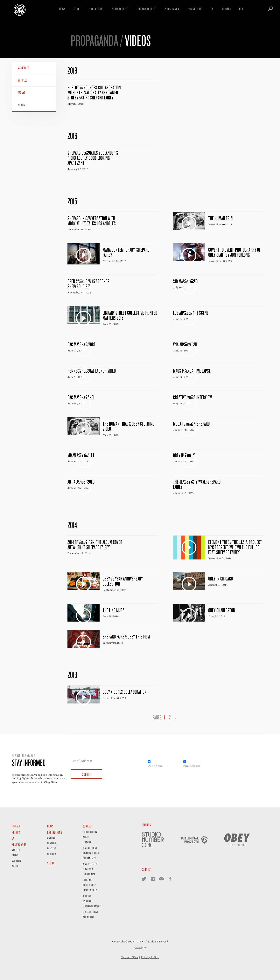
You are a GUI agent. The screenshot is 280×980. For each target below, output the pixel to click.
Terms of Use (130, 957)
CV (212, 9)
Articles (23, 80)
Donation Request (91, 853)
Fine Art (17, 826)
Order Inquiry (89, 885)
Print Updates (192, 766)
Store (77, 9)
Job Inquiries (89, 874)
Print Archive (120, 9)
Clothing (87, 842)
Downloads (52, 843)
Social (139, 948)
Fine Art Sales (89, 858)
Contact (88, 826)
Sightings (52, 854)
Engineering (195, 9)
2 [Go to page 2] (170, 717)
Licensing (87, 880)
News (62, 9)
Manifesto (23, 68)
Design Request (90, 848)
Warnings (52, 838)
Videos (21, 105)
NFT (241, 9)
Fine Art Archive (146, 9)
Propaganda (172, 9)
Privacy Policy (150, 957)
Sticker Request (90, 912)
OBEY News (155, 766)
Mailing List (88, 917)
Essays (22, 93)
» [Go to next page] (176, 717)
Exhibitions (96, 9)
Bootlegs (52, 848)
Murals (226, 9)
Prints (16, 832)
